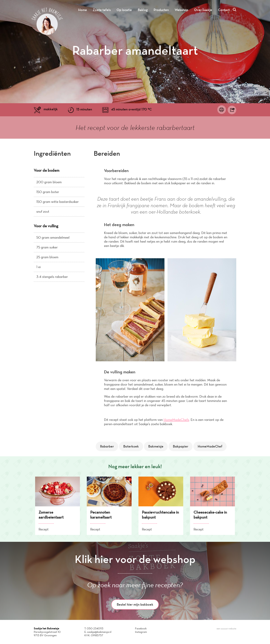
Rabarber (107, 446)
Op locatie (124, 10)
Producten (161, 10)
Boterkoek (131, 446)
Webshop (181, 10)
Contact (224, 10)
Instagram (141, 632)
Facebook (141, 628)
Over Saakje (203, 10)
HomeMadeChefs (176, 420)
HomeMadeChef (210, 446)
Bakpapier (181, 446)
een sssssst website (226, 629)
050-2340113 (95, 628)
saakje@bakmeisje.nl (99, 632)
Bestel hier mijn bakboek (135, 604)
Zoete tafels (102, 10)
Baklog (143, 10)
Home (83, 10)
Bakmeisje (156, 446)
